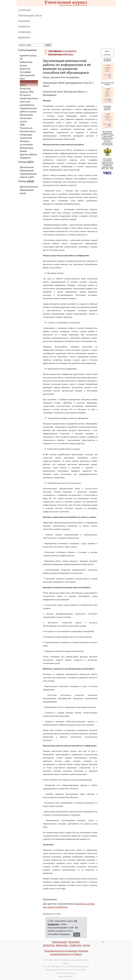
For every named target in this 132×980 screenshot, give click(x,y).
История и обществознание (29, 97)
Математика (26, 115)
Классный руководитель (27, 103)
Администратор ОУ (28, 57)
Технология (26, 138)
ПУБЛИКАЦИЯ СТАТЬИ (30, 16)
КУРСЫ (86, 945)
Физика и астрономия (26, 143)
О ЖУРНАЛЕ (25, 10)
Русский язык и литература (28, 133)
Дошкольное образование (27, 169)
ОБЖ (22, 125)
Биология (25, 69)
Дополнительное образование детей (29, 190)
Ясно (77, 935)
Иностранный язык (27, 77)
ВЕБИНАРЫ (24, 38)
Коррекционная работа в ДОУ (28, 175)
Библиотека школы (26, 64)
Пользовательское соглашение (60, 951)
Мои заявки (107, 53)
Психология (26, 128)
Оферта (78, 954)
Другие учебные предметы (28, 156)
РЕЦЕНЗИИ (24, 21)
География (25, 72)
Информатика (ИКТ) (27, 84)
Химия (23, 151)
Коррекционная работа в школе (28, 110)
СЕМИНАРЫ (24, 32)
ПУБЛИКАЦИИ (59, 942)
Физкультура (27, 148)
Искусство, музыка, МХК (27, 90)
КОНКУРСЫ (24, 27)
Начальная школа (26, 120)
